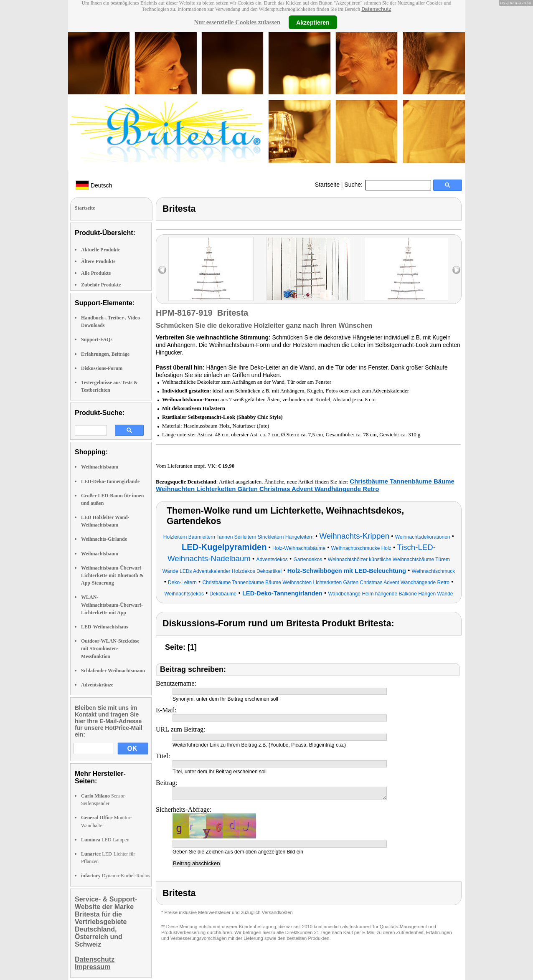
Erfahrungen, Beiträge (105, 354)
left (162, 270)
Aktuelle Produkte (101, 250)
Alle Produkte (96, 273)
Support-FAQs (97, 339)
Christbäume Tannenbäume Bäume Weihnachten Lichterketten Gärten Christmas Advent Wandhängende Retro (305, 485)
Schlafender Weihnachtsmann (113, 671)
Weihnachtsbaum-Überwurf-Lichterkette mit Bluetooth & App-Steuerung (112, 575)
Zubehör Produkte (101, 285)
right (456, 270)
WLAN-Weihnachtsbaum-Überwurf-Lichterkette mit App (112, 605)
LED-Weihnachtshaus (105, 627)
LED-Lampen (105, 840)
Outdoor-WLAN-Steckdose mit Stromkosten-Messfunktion (110, 648)
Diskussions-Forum (102, 368)
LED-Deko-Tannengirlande (110, 481)
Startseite (327, 185)
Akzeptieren (313, 22)
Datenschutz (376, 9)
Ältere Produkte (98, 261)
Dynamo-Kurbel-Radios (116, 876)
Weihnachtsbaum (100, 467)
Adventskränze (97, 685)
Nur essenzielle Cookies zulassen (237, 22)
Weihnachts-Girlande (104, 539)
